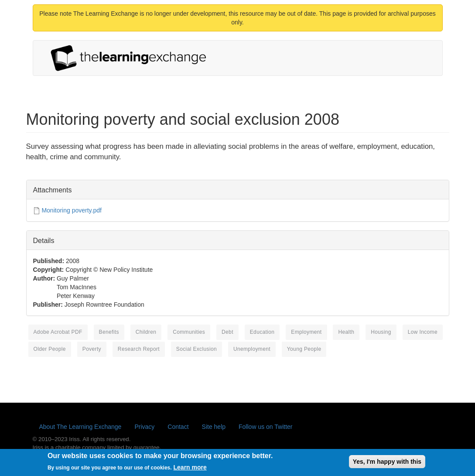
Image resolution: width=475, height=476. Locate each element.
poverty (92, 349)
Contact (178, 427)
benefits (109, 332)
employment (306, 332)
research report (139, 349)
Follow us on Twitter (265, 427)
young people (304, 349)
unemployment (252, 349)
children (146, 332)
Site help (214, 427)
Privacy (144, 427)
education (262, 332)
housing (381, 332)
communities (189, 332)
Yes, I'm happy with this (387, 464)
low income (423, 332)
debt (227, 332)
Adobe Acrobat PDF (58, 332)
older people (50, 349)
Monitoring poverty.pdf (71, 210)
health (346, 332)
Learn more (190, 469)
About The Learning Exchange (80, 427)
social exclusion (196, 349)
